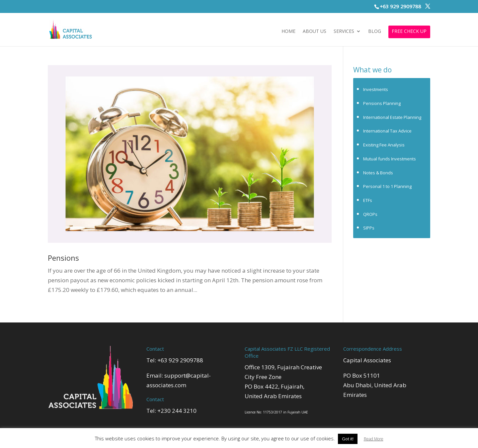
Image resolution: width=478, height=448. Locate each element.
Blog (375, 32)
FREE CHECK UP (409, 32)
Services (344, 32)
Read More (374, 439)
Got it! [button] (348, 439)
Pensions (63, 258)
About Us (315, 32)
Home (288, 32)
